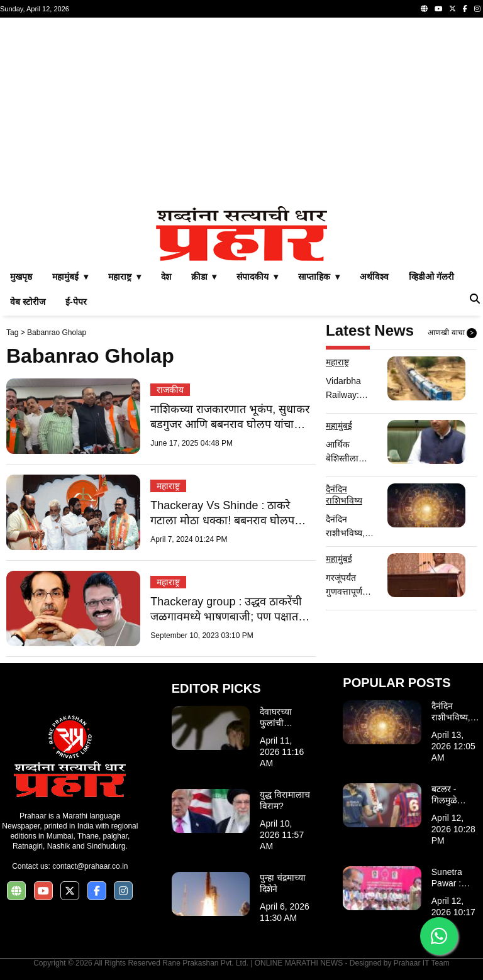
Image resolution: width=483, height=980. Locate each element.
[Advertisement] (241, 112)
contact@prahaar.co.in (90, 866)
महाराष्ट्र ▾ (125, 277)
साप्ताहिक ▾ (319, 277)
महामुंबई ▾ (70, 277)
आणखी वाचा (452, 333)
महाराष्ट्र (168, 486)
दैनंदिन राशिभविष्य (344, 495)
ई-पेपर (76, 302)
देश (166, 277)
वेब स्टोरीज (28, 302)
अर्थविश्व (374, 277)
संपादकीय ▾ (257, 277)
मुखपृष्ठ (21, 277)
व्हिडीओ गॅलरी (431, 277)
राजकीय (170, 390)
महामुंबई (339, 426)
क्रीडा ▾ (204, 277)
